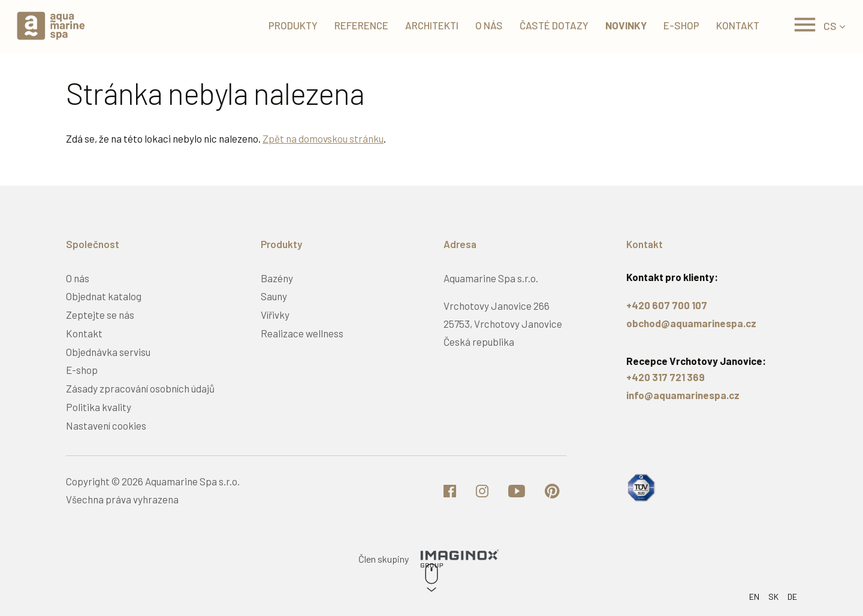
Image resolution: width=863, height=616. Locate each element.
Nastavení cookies (106, 425)
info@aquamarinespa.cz (683, 395)
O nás (485, 27)
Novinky (622, 27)
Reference (357, 27)
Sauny (274, 296)
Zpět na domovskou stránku (323, 138)
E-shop (677, 27)
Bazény (277, 278)
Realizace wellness (302, 333)
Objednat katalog (104, 296)
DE (792, 597)
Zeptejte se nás (100, 315)
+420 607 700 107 (667, 305)
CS (830, 27)
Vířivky (275, 315)
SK (773, 597)
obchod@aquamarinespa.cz (691, 323)
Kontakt (734, 27)
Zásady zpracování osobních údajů (140, 388)
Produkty (289, 27)
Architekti (428, 27)
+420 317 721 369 (666, 377)
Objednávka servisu (108, 352)
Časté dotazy (550, 27)
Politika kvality (99, 407)
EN (754, 597)
